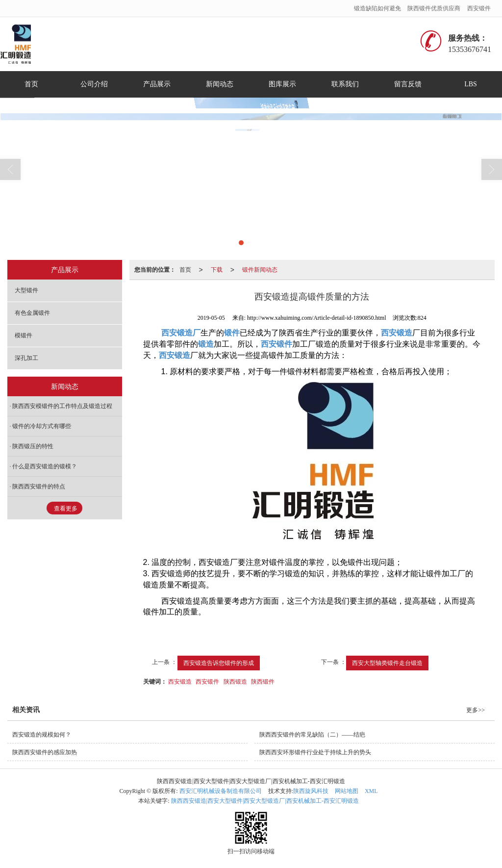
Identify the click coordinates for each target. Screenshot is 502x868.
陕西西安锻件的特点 (39, 486)
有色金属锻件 (32, 313)
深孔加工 (26, 358)
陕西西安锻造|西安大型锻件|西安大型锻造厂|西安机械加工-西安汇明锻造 (265, 801)
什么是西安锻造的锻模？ (45, 466)
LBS (471, 84)
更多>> (476, 710)
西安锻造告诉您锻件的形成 (219, 663)
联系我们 (345, 84)
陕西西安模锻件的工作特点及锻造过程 (62, 406)
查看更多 (66, 509)
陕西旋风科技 (311, 791)
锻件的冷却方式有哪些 (42, 426)
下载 (217, 270)
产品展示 (157, 84)
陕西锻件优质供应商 (434, 8)
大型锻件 (26, 290)
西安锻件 (479, 8)
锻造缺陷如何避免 (377, 8)
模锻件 (24, 335)
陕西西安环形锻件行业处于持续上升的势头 (315, 752)
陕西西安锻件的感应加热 (45, 752)
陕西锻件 (263, 682)
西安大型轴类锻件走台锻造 (387, 663)
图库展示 (282, 84)
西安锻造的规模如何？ (42, 735)
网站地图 (347, 791)
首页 (31, 84)
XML (371, 791)
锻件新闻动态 (260, 270)
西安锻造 (180, 682)
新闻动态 (220, 84)
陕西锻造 (235, 682)
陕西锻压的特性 (33, 446)
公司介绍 (94, 84)
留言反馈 (408, 84)
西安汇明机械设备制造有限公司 (221, 791)
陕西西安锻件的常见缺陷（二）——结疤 (312, 735)
